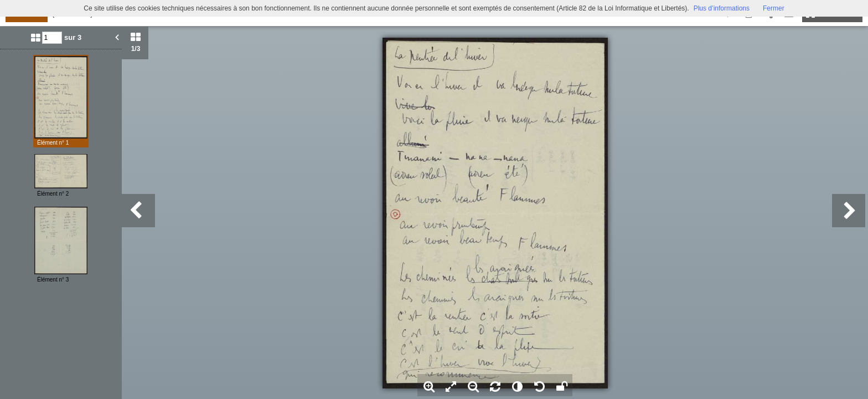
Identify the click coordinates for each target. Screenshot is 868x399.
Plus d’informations (722, 8)
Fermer (774, 8)
